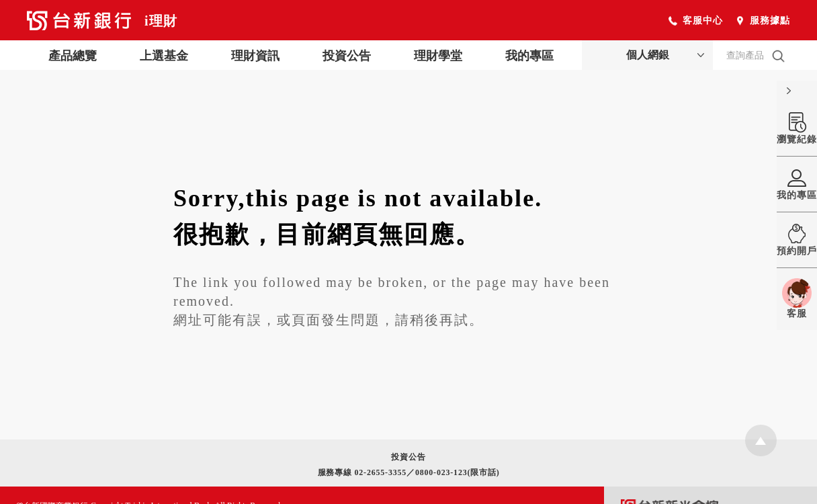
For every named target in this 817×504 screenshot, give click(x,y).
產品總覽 (73, 56)
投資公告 (347, 56)
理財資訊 (255, 56)
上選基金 (164, 56)
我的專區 (529, 56)
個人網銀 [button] (648, 55)
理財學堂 (438, 56)
